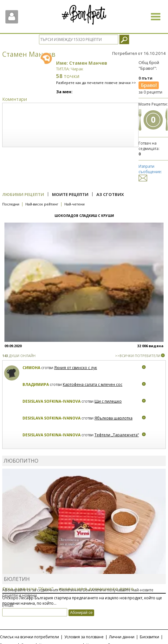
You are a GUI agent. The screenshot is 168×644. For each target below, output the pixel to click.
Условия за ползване (84, 637)
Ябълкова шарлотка (113, 418)
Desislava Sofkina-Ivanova (52, 401)
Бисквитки (149, 637)
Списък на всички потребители (29, 637)
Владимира (36, 384)
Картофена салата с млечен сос (93, 384)
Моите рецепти (70, 194)
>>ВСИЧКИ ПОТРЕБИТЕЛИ (138, 356)
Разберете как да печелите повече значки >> (96, 83)
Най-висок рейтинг (42, 204)
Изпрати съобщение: (150, 172)
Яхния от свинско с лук (76, 368)
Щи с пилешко (108, 401)
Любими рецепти (23, 194)
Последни (11, 204)
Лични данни (122, 637)
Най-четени (74, 204)
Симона (31, 368)
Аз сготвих (110, 194)
